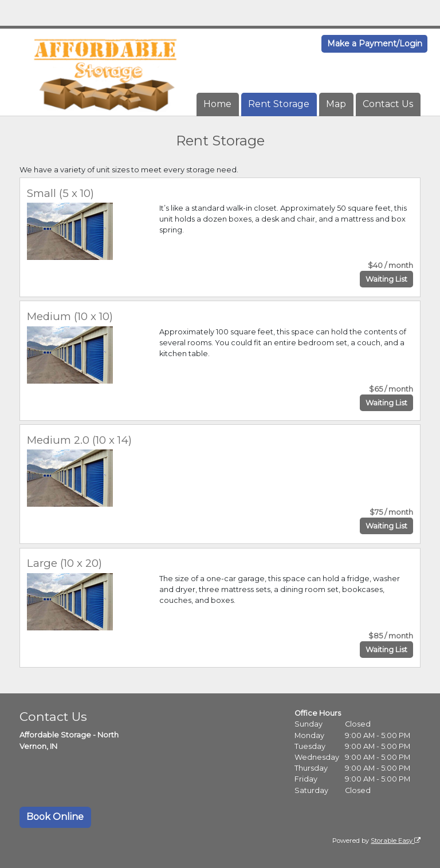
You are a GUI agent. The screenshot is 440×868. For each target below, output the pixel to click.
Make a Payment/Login (375, 44)
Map (336, 104)
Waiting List (386, 279)
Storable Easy (396, 841)
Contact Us (388, 104)
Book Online (55, 817)
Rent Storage (279, 104)
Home (217, 104)
